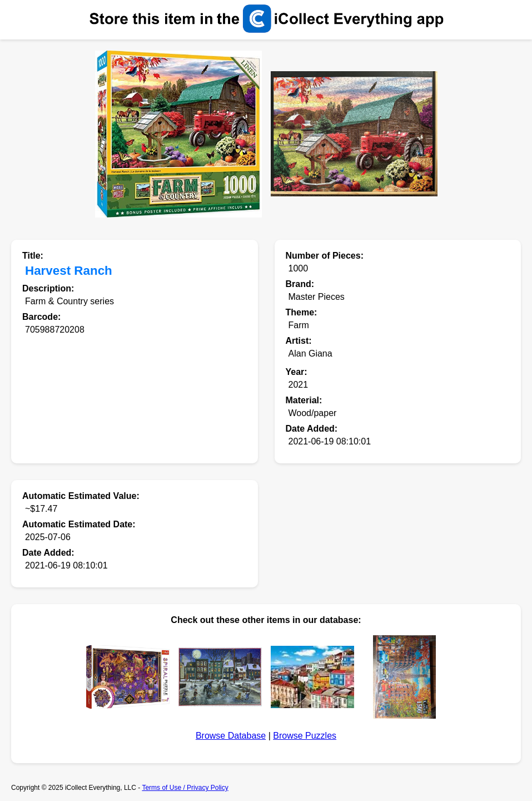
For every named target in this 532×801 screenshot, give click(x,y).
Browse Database (231, 736)
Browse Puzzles (305, 736)
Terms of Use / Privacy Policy (185, 788)
